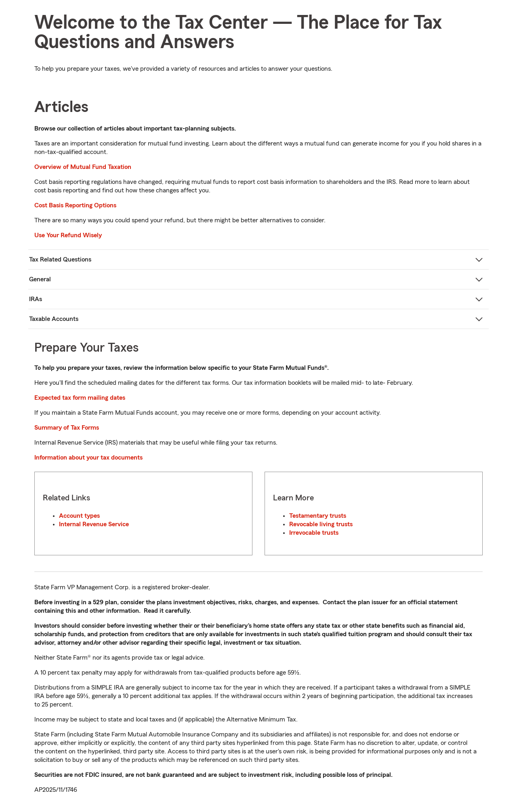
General (40, 279)
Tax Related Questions (60, 259)
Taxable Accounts (54, 319)
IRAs (36, 299)
